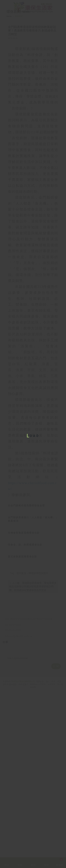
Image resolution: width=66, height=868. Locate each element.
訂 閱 (56, 830)
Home (9, 30)
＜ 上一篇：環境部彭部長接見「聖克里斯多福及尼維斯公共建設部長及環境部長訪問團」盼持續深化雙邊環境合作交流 (33, 738)
